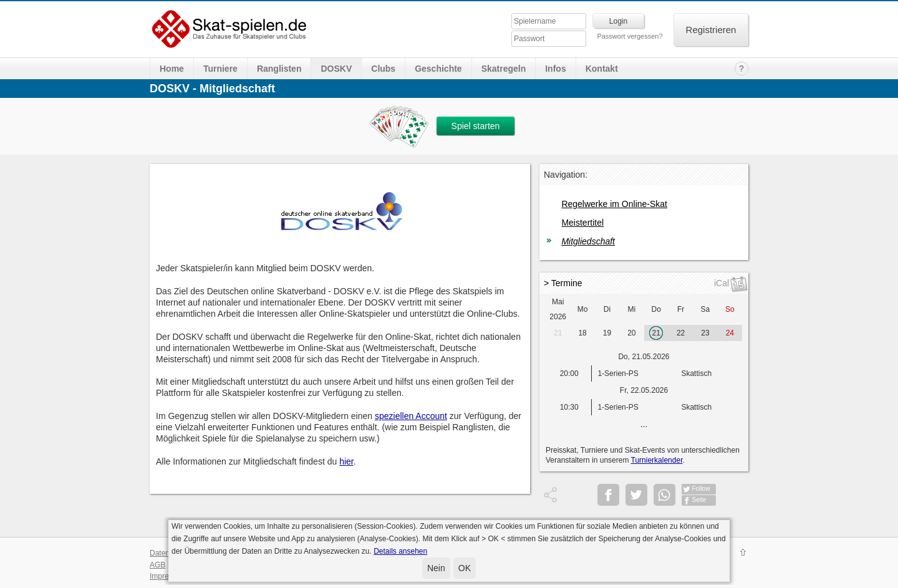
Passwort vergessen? (630, 36)
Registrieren (711, 30)
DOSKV (336, 69)
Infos (555, 69)
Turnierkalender (657, 460)
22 (681, 333)
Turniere (220, 69)
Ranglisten (279, 69)
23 (705, 333)
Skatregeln (504, 69)
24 (730, 333)
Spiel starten (476, 126)
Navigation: (566, 175)
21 (558, 333)
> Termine (563, 283)
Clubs (383, 69)
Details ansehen (400, 551)
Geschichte (438, 69)
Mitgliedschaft (588, 241)
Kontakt (602, 69)
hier (346, 461)
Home (172, 69)
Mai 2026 (558, 309)
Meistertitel (582, 223)
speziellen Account (411, 416)
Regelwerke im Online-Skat (614, 204)
